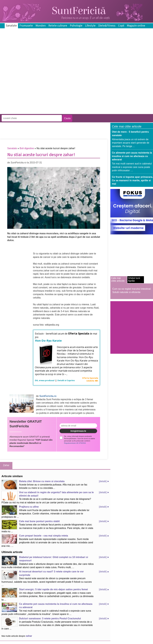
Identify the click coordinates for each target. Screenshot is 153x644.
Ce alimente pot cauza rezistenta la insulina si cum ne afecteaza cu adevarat (132, 156)
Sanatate (11, 26)
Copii (121, 26)
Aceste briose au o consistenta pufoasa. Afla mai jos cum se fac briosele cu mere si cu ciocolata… (44, 485)
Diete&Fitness (107, 26)
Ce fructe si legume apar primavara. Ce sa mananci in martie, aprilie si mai (132, 180)
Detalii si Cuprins (66, 380)
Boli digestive (27, 148)
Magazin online (136, 26)
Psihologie (76, 26)
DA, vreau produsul (45, 380)
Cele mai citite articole (118, 279)
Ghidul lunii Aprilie (134, 279)
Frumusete (26, 26)
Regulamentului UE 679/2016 (75, 443)
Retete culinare (58, 26)
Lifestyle (90, 26)
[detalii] (103, 481)
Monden (41, 26)
